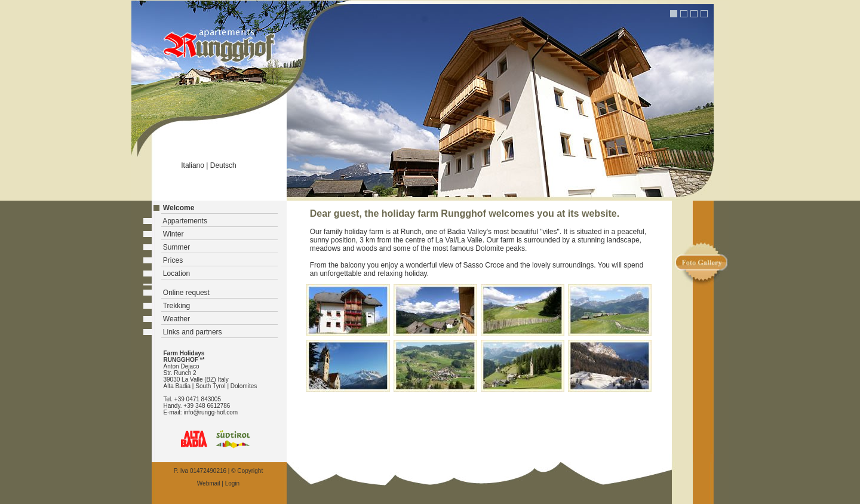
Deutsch (223, 165)
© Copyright (247, 471)
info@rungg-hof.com (211, 412)
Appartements (185, 221)
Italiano (193, 165)
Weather (176, 319)
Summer (176, 247)
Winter (173, 234)
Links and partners (193, 332)
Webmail (209, 483)
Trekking (177, 306)
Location (176, 273)
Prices (173, 260)
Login (232, 483)
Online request (186, 293)
